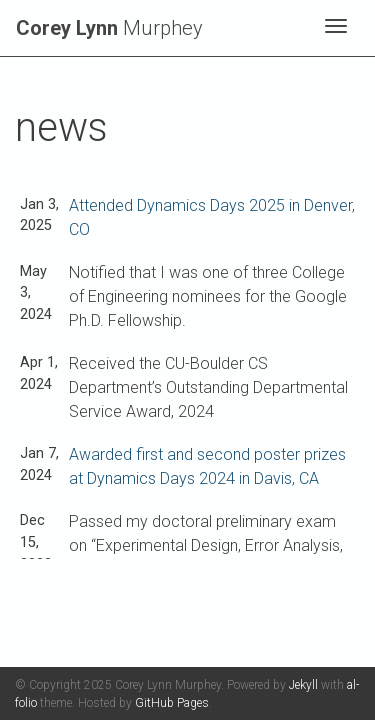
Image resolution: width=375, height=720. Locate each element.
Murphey (109, 28)
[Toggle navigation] (336, 28)
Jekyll (303, 685)
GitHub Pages (172, 703)
